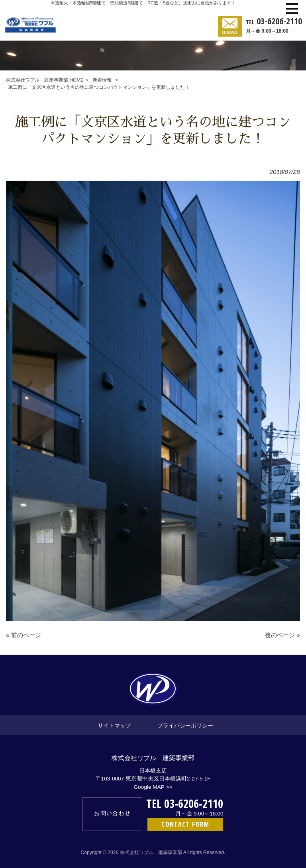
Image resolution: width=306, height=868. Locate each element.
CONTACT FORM (185, 824)
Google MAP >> (153, 787)
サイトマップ (114, 725)
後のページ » (282, 635)
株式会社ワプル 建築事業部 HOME (45, 80)
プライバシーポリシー (185, 725)
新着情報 (102, 80)
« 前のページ (24, 635)
